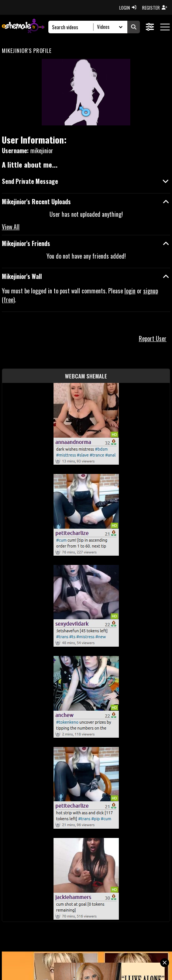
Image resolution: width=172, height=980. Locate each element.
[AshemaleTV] (23, 27)
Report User (153, 339)
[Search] (73, 27)
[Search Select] (109, 27)
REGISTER (155, 8)
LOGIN (128, 8)
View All (11, 227)
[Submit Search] (134, 27)
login (130, 291)
